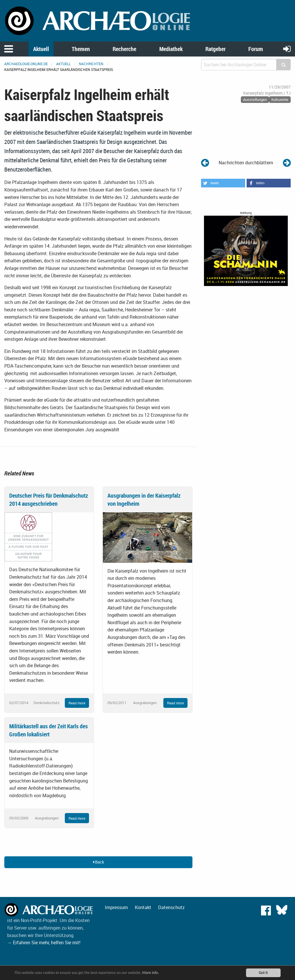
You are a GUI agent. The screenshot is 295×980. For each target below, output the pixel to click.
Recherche (124, 49)
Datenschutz (171, 907)
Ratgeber (215, 49)
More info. (151, 973)
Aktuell (41, 49)
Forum (256, 49)
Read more (77, 703)
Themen (81, 49)
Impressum (116, 907)
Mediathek (171, 49)
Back (98, 862)
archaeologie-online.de (26, 64)
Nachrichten (91, 64)
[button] (223, 183)
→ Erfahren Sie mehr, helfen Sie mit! (44, 943)
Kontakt (143, 907)
